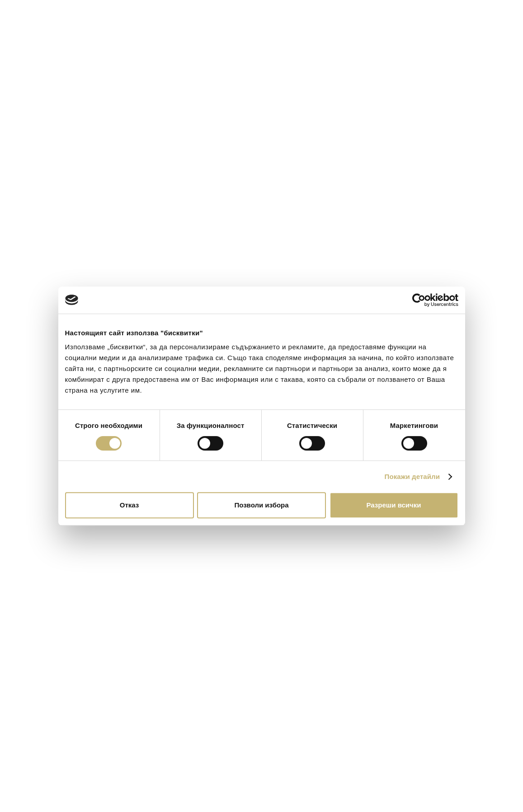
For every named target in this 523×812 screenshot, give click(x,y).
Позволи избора (261, 505)
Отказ (130, 505)
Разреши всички (393, 505)
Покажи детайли (412, 476)
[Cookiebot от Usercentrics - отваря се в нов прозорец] (419, 300)
